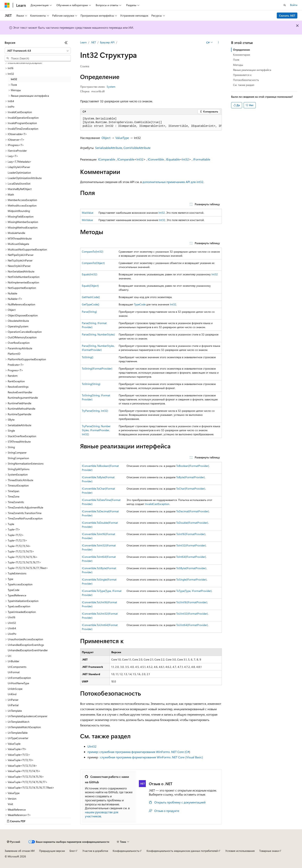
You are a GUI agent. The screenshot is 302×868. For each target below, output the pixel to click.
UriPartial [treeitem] (13, 705)
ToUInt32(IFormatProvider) (192, 614)
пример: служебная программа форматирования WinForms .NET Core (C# (138, 752)
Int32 (140, 159)
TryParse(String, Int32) (95, 411)
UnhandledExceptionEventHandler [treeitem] (28, 650)
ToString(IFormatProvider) (97, 368)
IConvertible (156, 159)
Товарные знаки (269, 851)
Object (106, 138)
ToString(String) (91, 384)
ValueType (122, 138)
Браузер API (107, 42)
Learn (83, 42)
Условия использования (240, 851)
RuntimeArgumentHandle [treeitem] (23, 398)
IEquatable (173, 159)
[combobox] (38, 51)
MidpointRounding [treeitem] (19, 211)
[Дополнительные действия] (219, 43)
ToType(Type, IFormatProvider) (194, 591)
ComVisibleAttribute (137, 148)
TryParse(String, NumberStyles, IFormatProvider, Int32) (96, 430)
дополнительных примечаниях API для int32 (173, 182)
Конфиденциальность (126, 851)
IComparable (107, 159)
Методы (238, 65)
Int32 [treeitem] (14, 79)
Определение (241, 50)
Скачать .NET (287, 16)
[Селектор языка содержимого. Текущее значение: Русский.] (13, 842)
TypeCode (140, 304)
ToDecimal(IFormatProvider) (193, 511)
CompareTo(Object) (93, 263)
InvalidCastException (157, 504)
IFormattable (202, 159)
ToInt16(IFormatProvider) (191, 534)
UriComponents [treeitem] (17, 667)
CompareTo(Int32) (93, 252)
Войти (294, 5)
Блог (72, 851)
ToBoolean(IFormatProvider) (193, 466)
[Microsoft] (7, 5)
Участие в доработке (95, 851)
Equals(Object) (90, 286)
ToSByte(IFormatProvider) (191, 568)
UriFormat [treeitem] (14, 672)
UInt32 (92, 746)
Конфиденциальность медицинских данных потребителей (182, 851)
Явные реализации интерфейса (252, 70)
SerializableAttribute (109, 148)
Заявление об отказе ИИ (20, 851)
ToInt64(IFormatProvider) (191, 557)
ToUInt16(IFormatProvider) (192, 602)
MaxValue (88, 213)
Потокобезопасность (246, 80)
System (111, 87)
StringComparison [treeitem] (18, 458)
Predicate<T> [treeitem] (16, 365)
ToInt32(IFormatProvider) (191, 545)
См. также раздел (244, 85)
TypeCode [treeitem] (13, 590)
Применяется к (242, 75)
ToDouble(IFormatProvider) (192, 523)
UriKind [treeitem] (12, 694)
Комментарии (242, 55)
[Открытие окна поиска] (285, 5)
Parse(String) (89, 312)
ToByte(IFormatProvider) (190, 477)
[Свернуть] (66, 43)
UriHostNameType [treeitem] (18, 683)
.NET (93, 42)
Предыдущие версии (52, 851)
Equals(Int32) (90, 274)
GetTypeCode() (91, 304)
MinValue (87, 220)
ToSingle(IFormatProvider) (191, 579)
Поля (236, 60)
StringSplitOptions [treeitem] (19, 469)
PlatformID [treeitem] (14, 354)
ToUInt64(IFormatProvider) (192, 625)
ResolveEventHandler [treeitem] (20, 392)
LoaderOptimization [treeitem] (19, 173)
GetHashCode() (91, 297)
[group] (151, 123)
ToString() (88, 357)
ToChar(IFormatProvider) (191, 489)
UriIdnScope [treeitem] (15, 689)
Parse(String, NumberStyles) (98, 334)
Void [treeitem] (10, 804)
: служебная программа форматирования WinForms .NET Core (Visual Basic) (151, 757)
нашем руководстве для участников (102, 814)
